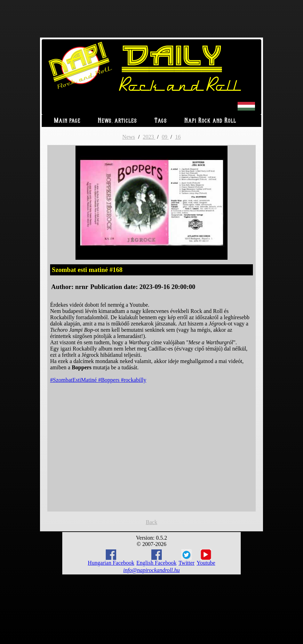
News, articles (117, 121)
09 (165, 137)
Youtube (206, 557)
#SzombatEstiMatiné (74, 380)
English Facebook (156, 558)
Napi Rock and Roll (210, 121)
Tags (161, 121)
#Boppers (109, 380)
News (129, 137)
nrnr (82, 287)
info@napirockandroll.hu (151, 570)
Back (151, 522)
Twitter (186, 557)
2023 (149, 137)
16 (178, 137)
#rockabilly (134, 380)
